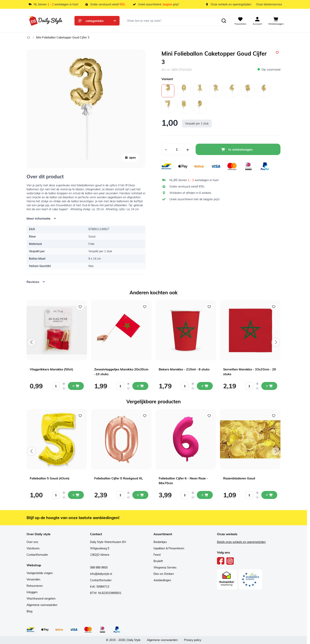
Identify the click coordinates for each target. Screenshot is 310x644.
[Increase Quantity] (188, 149)
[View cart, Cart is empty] (276, 21)
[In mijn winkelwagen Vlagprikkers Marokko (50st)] (76, 386)
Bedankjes (160, 542)
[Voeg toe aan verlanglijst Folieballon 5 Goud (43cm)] (80, 416)
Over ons (32, 542)
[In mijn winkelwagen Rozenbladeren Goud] (269, 495)
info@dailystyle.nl (101, 574)
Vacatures (33, 548)
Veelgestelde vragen (40, 573)
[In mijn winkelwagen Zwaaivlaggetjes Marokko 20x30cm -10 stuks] (140, 386)
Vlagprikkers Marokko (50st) (52, 369)
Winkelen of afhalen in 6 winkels (190, 193)
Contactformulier (37, 555)
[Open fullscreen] (86, 109)
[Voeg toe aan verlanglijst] (277, 53)
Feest (157, 555)
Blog (29, 611)
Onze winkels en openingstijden (231, 4)
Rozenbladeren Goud (239, 478)
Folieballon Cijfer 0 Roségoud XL (119, 478)
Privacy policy (193, 640)
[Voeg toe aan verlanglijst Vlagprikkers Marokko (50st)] (80, 307)
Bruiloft (158, 561)
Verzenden (33, 579)
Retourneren (35, 586)
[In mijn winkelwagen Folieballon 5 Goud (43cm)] (76, 495)
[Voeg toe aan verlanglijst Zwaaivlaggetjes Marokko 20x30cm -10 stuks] (145, 307)
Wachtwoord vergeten (41, 599)
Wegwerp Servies (165, 567)
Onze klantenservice (269, 4)
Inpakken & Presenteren (169, 548)
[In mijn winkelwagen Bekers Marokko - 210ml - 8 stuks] (205, 386)
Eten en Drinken (164, 574)
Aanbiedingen (162, 580)
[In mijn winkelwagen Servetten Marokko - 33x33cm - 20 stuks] (269, 386)
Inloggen (32, 592)
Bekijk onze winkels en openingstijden (241, 542)
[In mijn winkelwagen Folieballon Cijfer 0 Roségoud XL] (140, 495)
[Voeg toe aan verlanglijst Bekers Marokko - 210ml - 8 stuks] (209, 307)
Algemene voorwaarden (42, 605)
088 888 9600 (99, 567)
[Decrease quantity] (64, 388)
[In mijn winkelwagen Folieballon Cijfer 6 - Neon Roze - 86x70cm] (205, 495)
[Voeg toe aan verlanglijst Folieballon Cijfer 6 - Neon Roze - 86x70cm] (209, 416)
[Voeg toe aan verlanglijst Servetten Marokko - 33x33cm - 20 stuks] (274, 307)
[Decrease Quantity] (166, 149)
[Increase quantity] (64, 384)
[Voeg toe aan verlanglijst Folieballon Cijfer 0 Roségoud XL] (145, 416)
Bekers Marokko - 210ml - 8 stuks (184, 369)
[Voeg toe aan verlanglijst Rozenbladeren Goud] (274, 416)
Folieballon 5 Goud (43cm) (50, 478)
